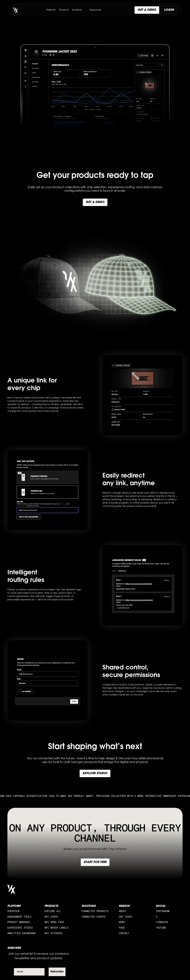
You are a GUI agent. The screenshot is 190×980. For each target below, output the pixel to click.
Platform (51, 10)
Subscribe (57, 972)
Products (64, 10)
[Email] (29, 972)
